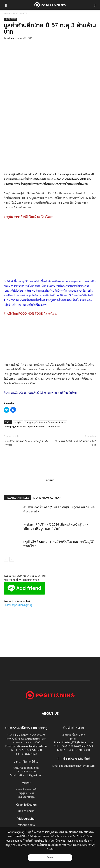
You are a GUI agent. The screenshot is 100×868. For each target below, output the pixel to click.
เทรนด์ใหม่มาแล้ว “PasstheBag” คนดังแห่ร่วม (26, 443)
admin (10, 38)
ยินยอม (50, 858)
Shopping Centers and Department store (46, 422)
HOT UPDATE (20, 13)
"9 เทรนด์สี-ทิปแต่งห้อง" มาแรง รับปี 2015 (76, 443)
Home (7, 13)
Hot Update (54, 426)
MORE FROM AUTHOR (47, 498)
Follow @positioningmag (18, 605)
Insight (18, 422)
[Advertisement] (50, 146)
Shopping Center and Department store (25, 426)
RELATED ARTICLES (17, 498)
